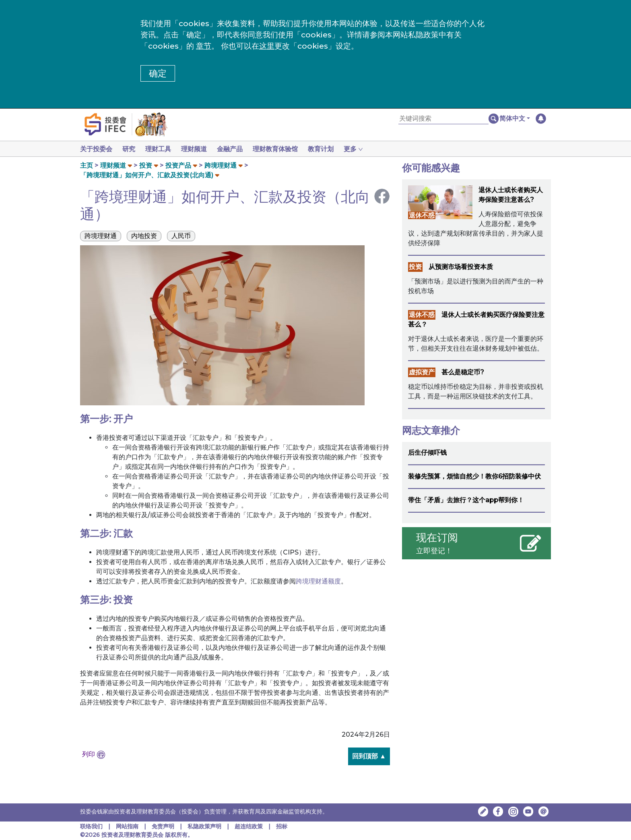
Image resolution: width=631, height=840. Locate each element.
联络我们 (91, 826)
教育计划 (330, 149)
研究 (130, 149)
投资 (146, 165)
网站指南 (127, 826)
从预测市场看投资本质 (461, 267)
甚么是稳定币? (463, 372)
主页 (87, 165)
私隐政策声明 (204, 826)
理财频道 (199, 149)
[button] (515, 119)
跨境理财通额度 (318, 581)
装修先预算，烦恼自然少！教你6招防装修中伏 (474, 476)
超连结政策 (249, 826)
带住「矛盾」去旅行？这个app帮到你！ (466, 500)
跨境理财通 (221, 165)
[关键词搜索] (443, 119)
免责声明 (164, 826)
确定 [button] (158, 73)
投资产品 (178, 165)
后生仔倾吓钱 (427, 453)
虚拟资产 (422, 372)
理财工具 (161, 149)
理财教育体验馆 (283, 149)
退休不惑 (422, 215)
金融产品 (236, 149)
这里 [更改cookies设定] (267, 46)
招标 (282, 826)
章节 (204, 46)
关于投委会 (96, 149)
